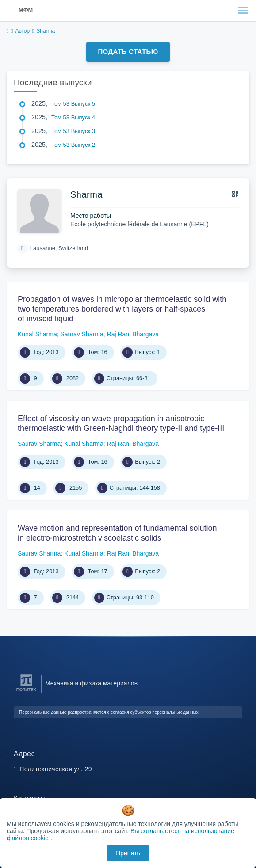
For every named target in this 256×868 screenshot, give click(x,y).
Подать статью (128, 51)
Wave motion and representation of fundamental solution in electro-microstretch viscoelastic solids (117, 533)
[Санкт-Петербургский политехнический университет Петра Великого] (26, 691)
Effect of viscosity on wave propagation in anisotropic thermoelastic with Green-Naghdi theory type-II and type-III (121, 423)
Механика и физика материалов (91, 683)
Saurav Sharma (82, 334)
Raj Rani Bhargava (133, 334)
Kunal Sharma (37, 334)
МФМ (26, 10)
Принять (128, 853)
